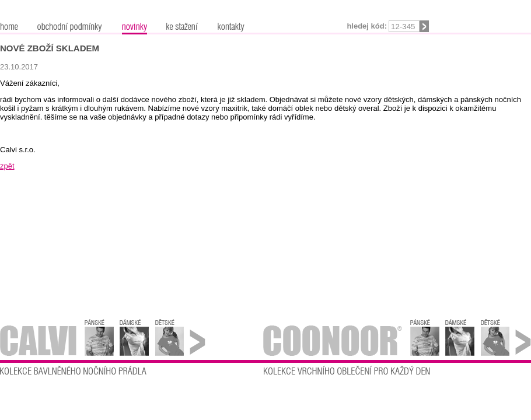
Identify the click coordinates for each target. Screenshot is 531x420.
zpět (7, 166)
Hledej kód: (367, 26)
